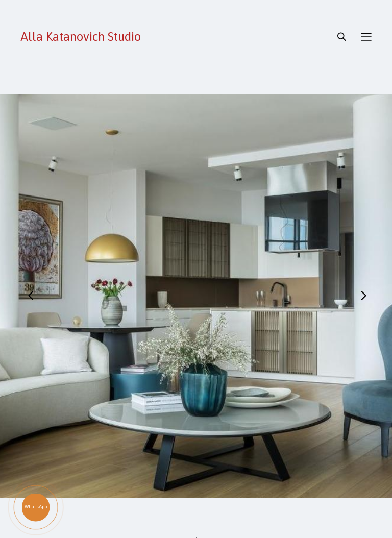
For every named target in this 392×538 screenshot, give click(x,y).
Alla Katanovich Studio (81, 37)
